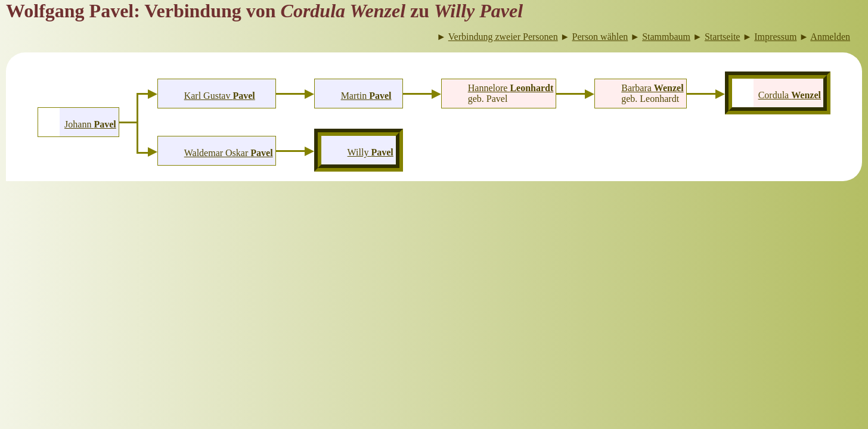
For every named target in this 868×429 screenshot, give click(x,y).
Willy (371, 152)
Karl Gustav (220, 96)
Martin (366, 96)
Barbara (652, 88)
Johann (90, 124)
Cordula (790, 95)
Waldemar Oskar (229, 153)
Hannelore (511, 88)
